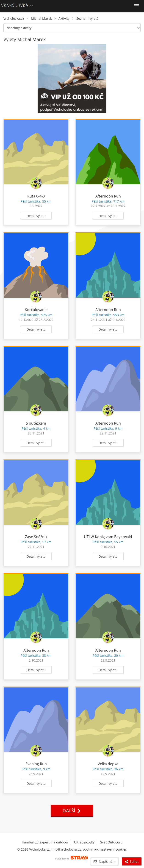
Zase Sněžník (36, 537)
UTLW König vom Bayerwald (108, 537)
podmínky (90, 849)
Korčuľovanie (36, 310)
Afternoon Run (108, 196)
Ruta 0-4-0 (36, 196)
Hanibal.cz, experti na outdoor (45, 842)
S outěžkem (36, 423)
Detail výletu (36, 216)
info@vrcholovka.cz (66, 849)
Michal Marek (41, 18)
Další (72, 811)
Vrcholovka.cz (14, 18)
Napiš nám (104, 861)
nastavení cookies (113, 849)
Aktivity (64, 18)
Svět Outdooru (111, 842)
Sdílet (132, 861)
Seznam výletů (87, 18)
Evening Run (36, 764)
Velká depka (108, 764)
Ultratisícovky (84, 842)
